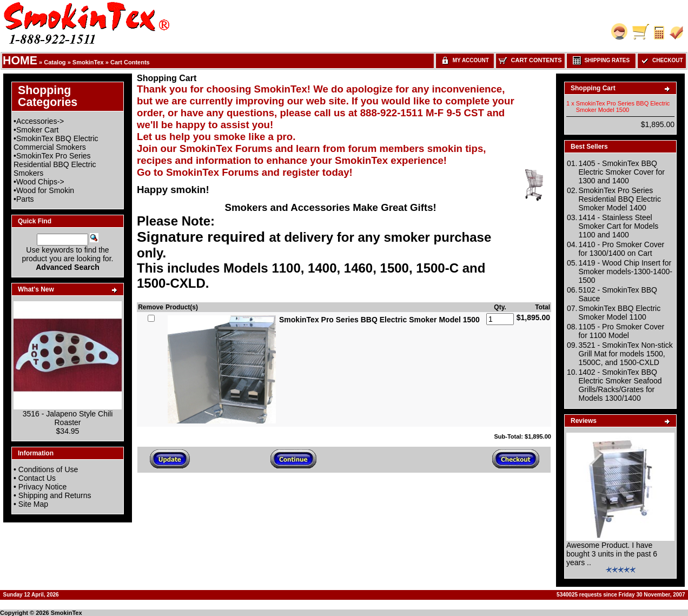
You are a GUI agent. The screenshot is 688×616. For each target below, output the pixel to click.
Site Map (33, 504)
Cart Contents (130, 62)
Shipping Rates (601, 60)
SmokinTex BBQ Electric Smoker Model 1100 (619, 313)
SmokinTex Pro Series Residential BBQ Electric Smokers (55, 164)
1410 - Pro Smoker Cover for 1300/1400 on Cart (621, 249)
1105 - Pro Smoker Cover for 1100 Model (621, 331)
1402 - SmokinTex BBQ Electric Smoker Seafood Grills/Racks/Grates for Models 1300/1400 (620, 385)
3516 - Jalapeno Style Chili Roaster (68, 418)
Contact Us (37, 478)
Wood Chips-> (40, 182)
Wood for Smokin (45, 190)
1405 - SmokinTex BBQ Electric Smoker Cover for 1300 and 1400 (621, 172)
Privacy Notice (42, 487)
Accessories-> (40, 121)
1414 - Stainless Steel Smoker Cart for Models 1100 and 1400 (618, 226)
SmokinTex (88, 62)
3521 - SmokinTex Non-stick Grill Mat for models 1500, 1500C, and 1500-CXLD (625, 354)
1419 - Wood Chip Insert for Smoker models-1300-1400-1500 (625, 271)
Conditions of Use (48, 469)
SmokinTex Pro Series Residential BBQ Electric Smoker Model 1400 (620, 199)
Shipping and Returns (55, 495)
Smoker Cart (38, 130)
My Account (465, 60)
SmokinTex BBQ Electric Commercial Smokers (56, 143)
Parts (25, 199)
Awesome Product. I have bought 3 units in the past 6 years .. (612, 554)
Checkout (661, 60)
